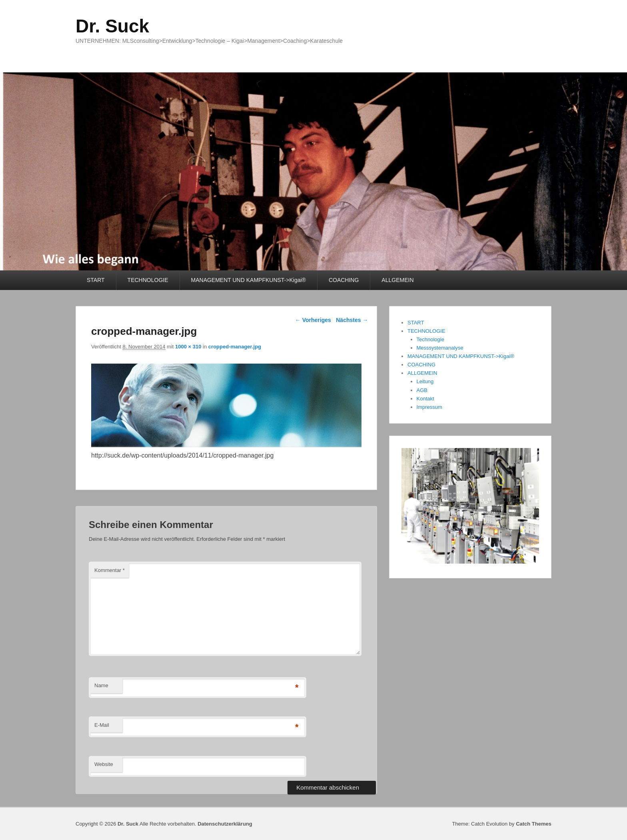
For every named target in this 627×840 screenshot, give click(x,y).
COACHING (344, 280)
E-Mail (102, 725)
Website (104, 764)
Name (101, 685)
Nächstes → (352, 320)
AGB (422, 390)
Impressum (429, 407)
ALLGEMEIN (397, 280)
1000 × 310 (188, 347)
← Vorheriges (313, 320)
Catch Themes (534, 824)
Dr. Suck (112, 26)
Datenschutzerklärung (225, 824)
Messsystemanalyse (440, 348)
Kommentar (110, 570)
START (96, 280)
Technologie (430, 339)
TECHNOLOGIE (148, 280)
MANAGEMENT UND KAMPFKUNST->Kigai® (249, 280)
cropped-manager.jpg (235, 347)
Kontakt (425, 399)
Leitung (425, 381)
